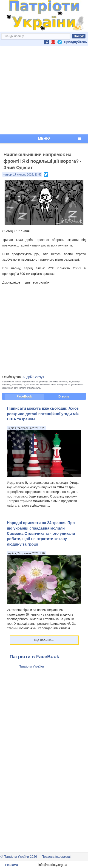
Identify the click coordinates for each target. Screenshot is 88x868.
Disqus (64, 396)
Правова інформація (57, 857)
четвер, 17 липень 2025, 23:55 (22, 175)
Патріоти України (31, 666)
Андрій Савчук (33, 377)
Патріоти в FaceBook (34, 656)
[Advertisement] (43, 90)
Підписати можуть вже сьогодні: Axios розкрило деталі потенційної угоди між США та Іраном (43, 414)
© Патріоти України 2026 (19, 857)
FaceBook (24, 396)
